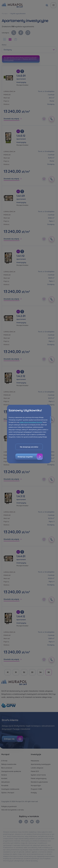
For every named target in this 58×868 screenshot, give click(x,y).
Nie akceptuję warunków (29, 447)
